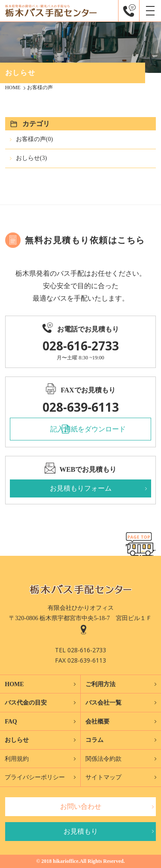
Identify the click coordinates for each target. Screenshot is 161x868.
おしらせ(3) (31, 158)
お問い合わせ (81, 806)
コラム (94, 740)
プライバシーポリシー (35, 777)
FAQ (11, 722)
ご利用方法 (100, 684)
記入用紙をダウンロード (88, 429)
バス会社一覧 (103, 703)
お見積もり (81, 831)
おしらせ (17, 740)
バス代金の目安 (26, 703)
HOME (14, 684)
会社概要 (97, 722)
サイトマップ (103, 777)
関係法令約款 (103, 759)
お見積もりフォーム (81, 488)
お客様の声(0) (34, 139)
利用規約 (17, 759)
